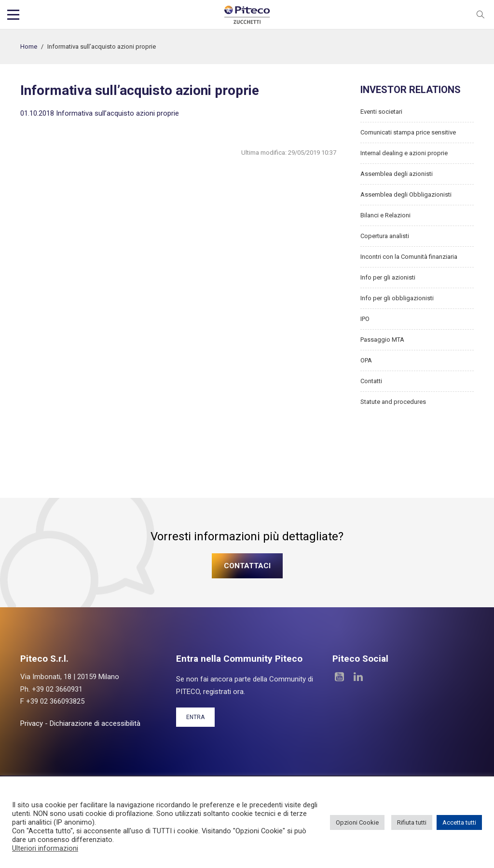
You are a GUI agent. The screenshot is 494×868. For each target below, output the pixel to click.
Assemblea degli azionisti (397, 174)
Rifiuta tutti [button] (412, 822)
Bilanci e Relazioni (385, 215)
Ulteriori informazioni (45, 848)
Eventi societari (381, 112)
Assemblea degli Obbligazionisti (406, 194)
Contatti (371, 381)
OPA (366, 360)
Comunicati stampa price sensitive (408, 132)
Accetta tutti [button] (459, 822)
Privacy (32, 723)
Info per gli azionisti (388, 277)
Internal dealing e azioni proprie (404, 153)
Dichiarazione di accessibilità (95, 723)
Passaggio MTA (382, 340)
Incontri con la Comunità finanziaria (409, 257)
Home (29, 47)
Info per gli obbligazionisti (397, 298)
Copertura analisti (385, 236)
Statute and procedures (393, 402)
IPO (365, 319)
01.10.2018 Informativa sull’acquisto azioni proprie (100, 113)
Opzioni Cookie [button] (357, 822)
